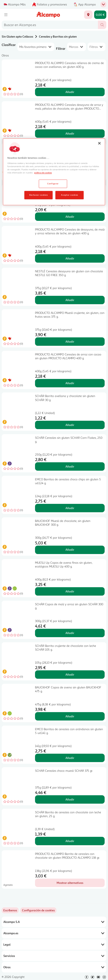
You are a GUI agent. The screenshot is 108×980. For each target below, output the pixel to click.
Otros (54, 967)
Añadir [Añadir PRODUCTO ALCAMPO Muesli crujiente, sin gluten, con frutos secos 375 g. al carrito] (70, 341)
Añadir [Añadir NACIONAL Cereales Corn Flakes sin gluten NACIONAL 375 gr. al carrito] (70, 217)
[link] (38, 910)
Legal (54, 945)
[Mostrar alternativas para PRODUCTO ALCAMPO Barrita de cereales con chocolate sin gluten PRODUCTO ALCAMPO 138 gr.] (70, 883)
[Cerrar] (99, 143)
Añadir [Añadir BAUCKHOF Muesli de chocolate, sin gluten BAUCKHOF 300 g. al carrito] (70, 550)
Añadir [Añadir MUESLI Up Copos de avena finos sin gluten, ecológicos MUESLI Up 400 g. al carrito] (70, 591)
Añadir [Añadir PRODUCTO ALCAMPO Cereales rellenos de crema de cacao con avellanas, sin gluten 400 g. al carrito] (70, 92)
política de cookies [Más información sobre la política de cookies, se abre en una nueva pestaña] (43, 173)
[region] (54, 172)
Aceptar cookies (69, 195)
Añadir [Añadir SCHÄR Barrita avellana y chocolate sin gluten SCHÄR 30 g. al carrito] (70, 425)
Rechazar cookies (38, 195)
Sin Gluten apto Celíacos (17, 36)
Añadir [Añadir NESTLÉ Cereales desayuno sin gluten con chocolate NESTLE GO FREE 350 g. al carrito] (70, 300)
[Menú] (6, 15)
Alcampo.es (54, 933)
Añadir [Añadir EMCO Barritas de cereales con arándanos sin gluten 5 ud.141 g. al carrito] (70, 758)
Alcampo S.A (54, 922)
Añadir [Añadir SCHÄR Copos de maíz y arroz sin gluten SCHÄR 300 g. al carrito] (70, 633)
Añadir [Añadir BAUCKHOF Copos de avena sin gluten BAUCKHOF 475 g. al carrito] (70, 716)
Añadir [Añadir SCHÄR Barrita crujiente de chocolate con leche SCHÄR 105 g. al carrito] (70, 674)
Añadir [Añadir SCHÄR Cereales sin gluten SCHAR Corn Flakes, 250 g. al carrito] (70, 466)
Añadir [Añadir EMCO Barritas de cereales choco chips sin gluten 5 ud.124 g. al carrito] (70, 508)
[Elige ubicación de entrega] (88, 15)
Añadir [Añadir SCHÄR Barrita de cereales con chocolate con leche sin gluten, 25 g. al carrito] (70, 841)
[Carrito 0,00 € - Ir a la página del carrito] (100, 15)
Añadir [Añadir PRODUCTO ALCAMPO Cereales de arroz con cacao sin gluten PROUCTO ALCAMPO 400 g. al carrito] (70, 383)
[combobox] (50, 25)
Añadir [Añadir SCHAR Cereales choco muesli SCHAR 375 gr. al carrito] (70, 799)
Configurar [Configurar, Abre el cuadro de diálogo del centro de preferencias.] (53, 183)
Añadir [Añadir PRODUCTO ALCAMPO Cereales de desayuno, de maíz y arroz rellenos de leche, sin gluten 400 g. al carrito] (70, 258)
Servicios (54, 956)
